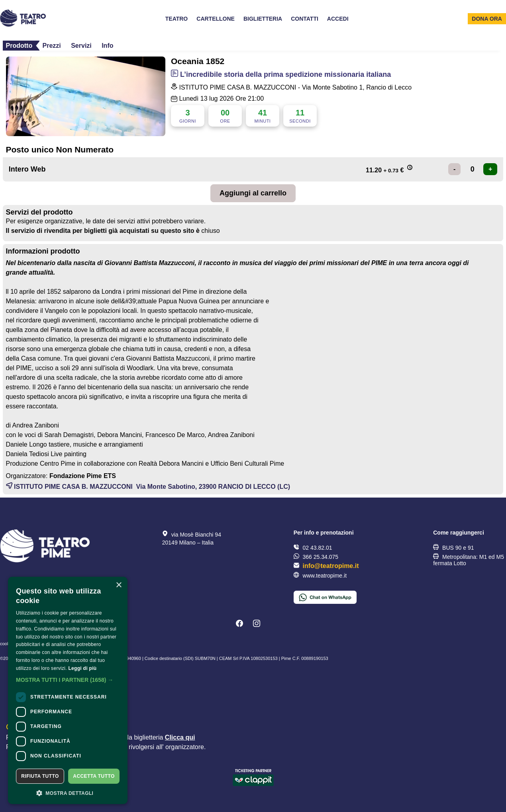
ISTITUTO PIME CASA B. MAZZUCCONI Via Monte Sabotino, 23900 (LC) (148, 487)
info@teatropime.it (331, 566)
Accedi (338, 19)
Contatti (305, 19)
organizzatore (185, 747)
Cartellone (216, 19)
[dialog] (68, 690)
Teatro (177, 19)
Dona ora (487, 19)
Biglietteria (263, 19)
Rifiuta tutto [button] (40, 776)
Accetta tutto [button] (94, 776)
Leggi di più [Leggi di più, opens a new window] (82, 668)
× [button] (119, 585)
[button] (68, 680)
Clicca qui (180, 737)
